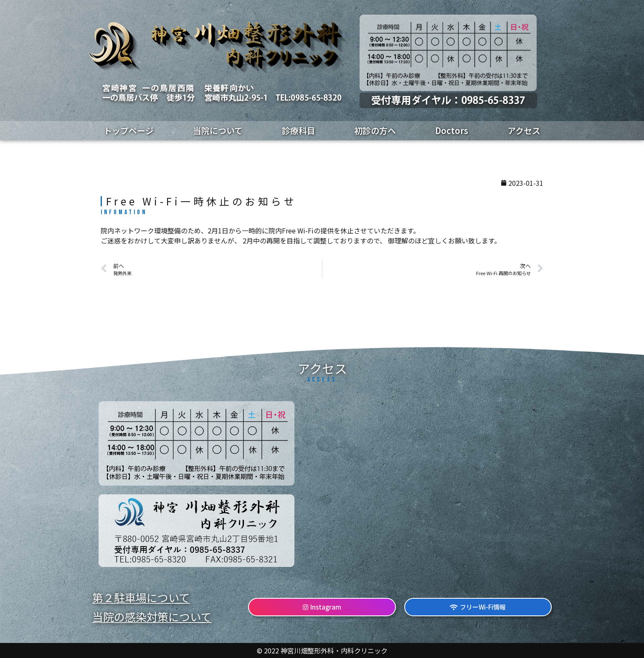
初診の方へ (375, 130)
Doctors (452, 130)
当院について (218, 130)
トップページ (129, 130)
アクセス (524, 130)
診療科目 (299, 130)
